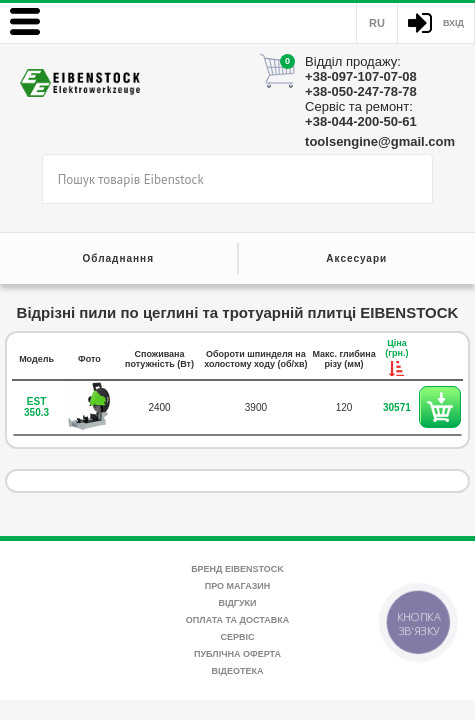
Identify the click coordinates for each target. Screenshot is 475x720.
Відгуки (237, 603)
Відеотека (238, 671)
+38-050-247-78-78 (361, 91)
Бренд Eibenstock (237, 569)
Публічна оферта (237, 654)
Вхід (453, 23)
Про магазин (238, 586)
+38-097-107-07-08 (361, 76)
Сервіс (237, 637)
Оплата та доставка (237, 620)
